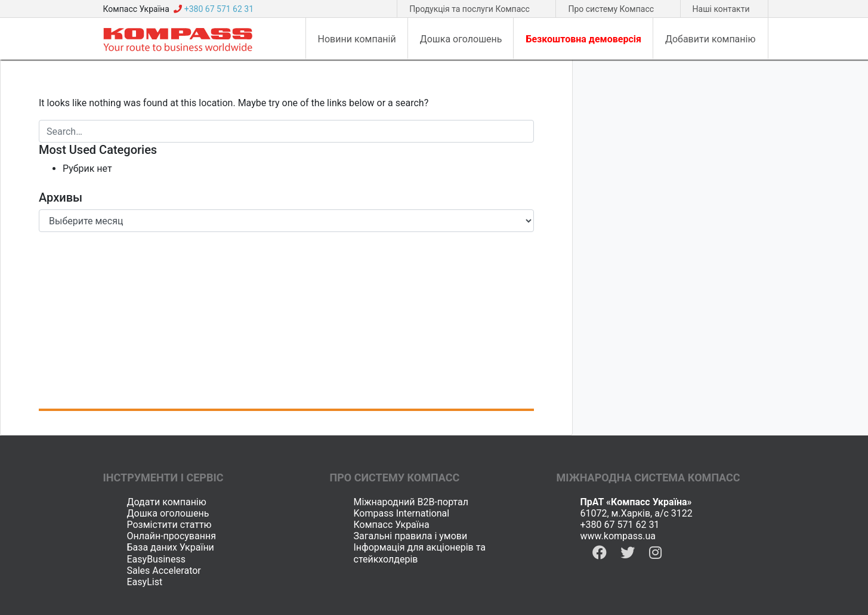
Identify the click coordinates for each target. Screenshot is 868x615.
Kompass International (402, 513)
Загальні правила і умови (411, 536)
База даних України (171, 547)
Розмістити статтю (169, 525)
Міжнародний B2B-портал (411, 502)
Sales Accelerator (164, 571)
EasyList (145, 582)
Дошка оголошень (168, 513)
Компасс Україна (392, 525)
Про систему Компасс (611, 9)
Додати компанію (167, 502)
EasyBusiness (156, 559)
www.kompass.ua (618, 536)
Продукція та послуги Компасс (469, 9)
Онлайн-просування (172, 536)
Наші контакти (721, 9)
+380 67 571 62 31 (620, 525)
